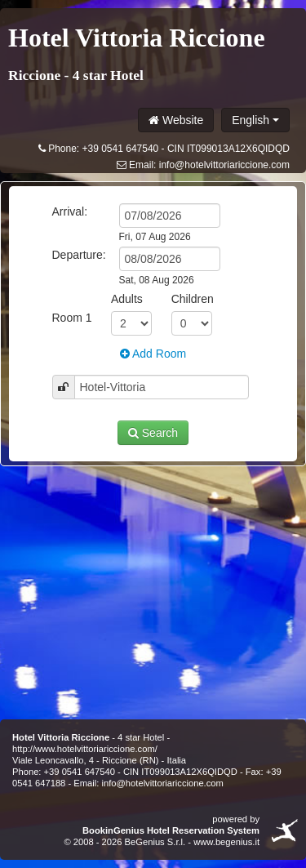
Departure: (79, 255)
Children (193, 299)
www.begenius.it (226, 842)
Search (153, 433)
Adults (127, 299)
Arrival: (70, 211)
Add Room (153, 354)
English (255, 120)
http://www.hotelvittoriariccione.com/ (85, 749)
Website (176, 120)
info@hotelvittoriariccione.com (224, 165)
